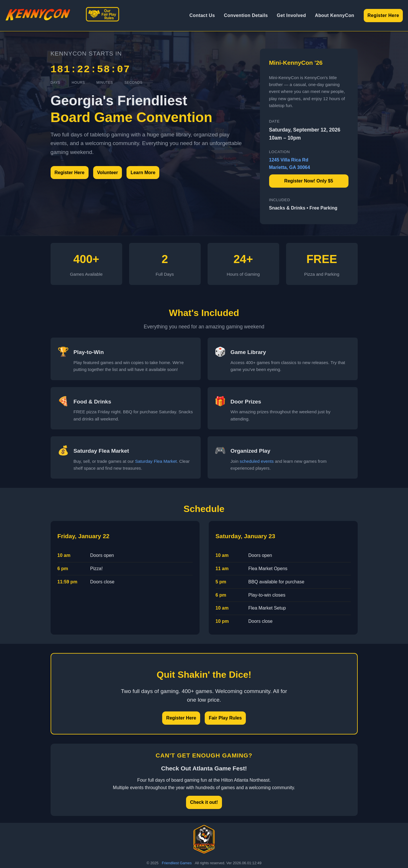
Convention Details (246, 15)
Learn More (143, 173)
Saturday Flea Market (156, 461)
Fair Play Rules (225, 718)
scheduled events (257, 461)
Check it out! (204, 802)
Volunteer (108, 173)
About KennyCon (335, 15)
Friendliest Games (177, 863)
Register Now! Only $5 (309, 181)
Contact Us (202, 15)
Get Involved (291, 15)
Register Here (383, 15)
